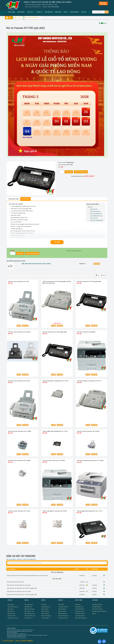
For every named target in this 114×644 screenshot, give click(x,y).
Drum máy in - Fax (29, 611)
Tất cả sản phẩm (11, 559)
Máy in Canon (45, 609)
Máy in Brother (45, 613)
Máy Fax (20, 559)
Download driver (80, 609)
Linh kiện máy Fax (63, 618)
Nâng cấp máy (79, 607)
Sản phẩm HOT (28, 607)
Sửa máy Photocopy (13, 618)
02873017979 (37, 7)
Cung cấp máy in (46, 607)
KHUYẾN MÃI (49, 12)
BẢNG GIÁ (58, 12)
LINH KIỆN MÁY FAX (96, 216)
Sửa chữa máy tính (80, 613)
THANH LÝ (39, 12)
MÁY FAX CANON (95, 211)
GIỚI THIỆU (11, 12)
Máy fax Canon (62, 611)
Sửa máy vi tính (12, 616)
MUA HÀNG (74, 12)
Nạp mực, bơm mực (29, 609)
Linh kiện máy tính (80, 616)
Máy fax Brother (63, 613)
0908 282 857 (14, 634)
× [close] (106, 35)
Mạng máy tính (11, 613)
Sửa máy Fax (11, 611)
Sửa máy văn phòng (13, 607)
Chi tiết (19, 326)
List (98, 275)
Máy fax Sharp (62, 609)
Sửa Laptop (11, 604)
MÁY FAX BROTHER (96, 214)
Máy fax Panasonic (63, 616)
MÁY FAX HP (94, 209)
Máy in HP (44, 604)
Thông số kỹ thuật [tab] (13, 199)
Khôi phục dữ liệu (80, 611)
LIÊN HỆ (84, 12)
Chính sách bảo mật (97, 609)
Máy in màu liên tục (46, 616)
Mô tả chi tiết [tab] (25, 199)
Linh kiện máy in (46, 618)
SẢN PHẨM (21, 12)
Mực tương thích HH (29, 613)
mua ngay (97, 264)
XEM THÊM (57, 242)
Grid (103, 275)
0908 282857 (55, 7)
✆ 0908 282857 (18, 641)
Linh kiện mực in (29, 618)
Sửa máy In (11, 609)
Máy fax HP (61, 604)
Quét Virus (78, 604)
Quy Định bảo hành (97, 604)
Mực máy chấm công (30, 616)
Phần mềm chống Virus (81, 618)
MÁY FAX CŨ (94, 218)
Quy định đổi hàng (97, 607)
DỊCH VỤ (30, 12)
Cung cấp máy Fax (63, 607)
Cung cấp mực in (29, 604)
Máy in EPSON (45, 611)
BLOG (66, 12)
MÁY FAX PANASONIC (97, 220)
